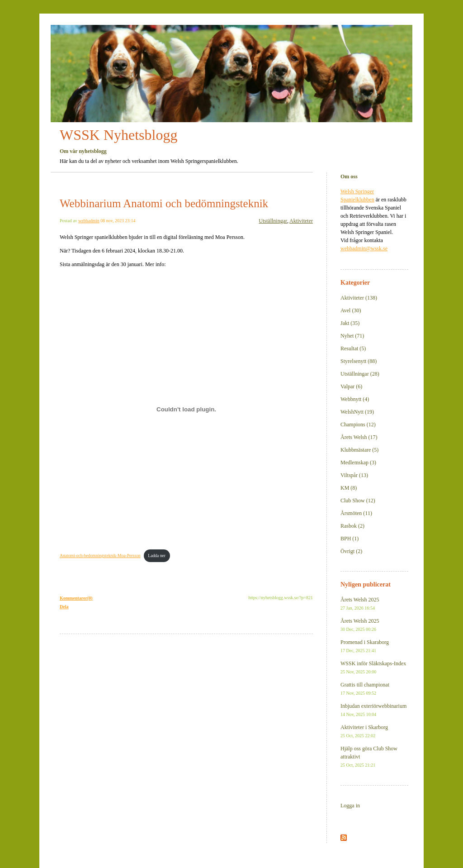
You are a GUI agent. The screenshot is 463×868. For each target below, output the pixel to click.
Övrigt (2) (351, 551)
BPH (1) (350, 539)
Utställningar (273, 221)
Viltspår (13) (354, 475)
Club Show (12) (358, 501)
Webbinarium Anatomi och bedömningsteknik (164, 203)
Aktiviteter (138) (359, 298)
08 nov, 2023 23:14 (118, 221)
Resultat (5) (353, 348)
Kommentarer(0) (76, 598)
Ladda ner (157, 556)
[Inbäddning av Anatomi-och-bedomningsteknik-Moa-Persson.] (186, 410)
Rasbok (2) (352, 526)
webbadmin (89, 221)
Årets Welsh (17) (359, 437)
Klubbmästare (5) (359, 450)
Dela (64, 607)
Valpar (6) (351, 386)
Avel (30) (351, 310)
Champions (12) (358, 424)
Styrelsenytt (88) (359, 361)
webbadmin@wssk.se (364, 248)
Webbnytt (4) (355, 399)
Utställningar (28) (360, 374)
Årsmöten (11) (356, 513)
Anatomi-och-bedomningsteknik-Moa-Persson (100, 556)
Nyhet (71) (352, 336)
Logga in (350, 806)
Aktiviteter (301, 221)
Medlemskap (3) (358, 463)
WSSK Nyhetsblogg (118, 135)
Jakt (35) (350, 323)
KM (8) (349, 488)
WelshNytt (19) (357, 412)
